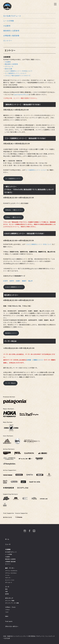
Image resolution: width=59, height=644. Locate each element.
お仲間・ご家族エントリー (35, 360)
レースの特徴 (9, 21)
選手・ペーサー (10, 568)
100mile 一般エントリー (14, 210)
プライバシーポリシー (12, 626)
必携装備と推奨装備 (11, 36)
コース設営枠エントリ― (13, 179)
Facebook (30, 531)
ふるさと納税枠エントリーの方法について (19, 71)
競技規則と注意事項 (11, 31)
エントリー (8, 41)
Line (34, 531)
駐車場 (7, 594)
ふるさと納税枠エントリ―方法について (39, 244)
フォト (7, 612)
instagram (25, 531)
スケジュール (9, 66)
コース (7, 587)
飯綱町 (24, 281)
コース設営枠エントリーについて (16, 73)
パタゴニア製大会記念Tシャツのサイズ (18, 76)
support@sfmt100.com (21, 95)
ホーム (7, 539)
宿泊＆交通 (8, 69)
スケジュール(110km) (11, 573)
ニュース (8, 544)
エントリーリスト (10, 580)
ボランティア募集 (10, 601)
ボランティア (9, 598)
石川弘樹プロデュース (12, 16)
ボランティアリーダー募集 (12, 603)
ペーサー (7, 575)
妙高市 (6, 281)
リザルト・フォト (10, 607)
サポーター (8, 578)
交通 (6, 592)
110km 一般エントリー (13, 217)
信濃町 (18, 281)
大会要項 (7, 26)
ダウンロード (9, 582)
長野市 (12, 281)
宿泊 (6, 589)
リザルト (7, 610)
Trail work (9, 621)
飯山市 (31, 281)
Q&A (7, 616)
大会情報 (8, 549)
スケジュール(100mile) (11, 571)
